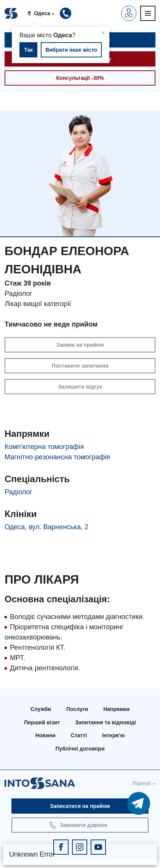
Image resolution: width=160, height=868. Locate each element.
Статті (79, 735)
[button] (44, 13)
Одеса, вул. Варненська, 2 (46, 527)
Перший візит (42, 722)
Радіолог (18, 492)
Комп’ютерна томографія (44, 447)
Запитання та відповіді (105, 722)
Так (28, 50)
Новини (46, 735)
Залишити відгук (80, 387)
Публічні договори (80, 749)
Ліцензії (142, 783)
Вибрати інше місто (71, 50)
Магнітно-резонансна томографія (57, 457)
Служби (41, 709)
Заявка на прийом (80, 345)
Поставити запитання (80, 366)
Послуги (77, 709)
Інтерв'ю (113, 735)
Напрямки (116, 709)
